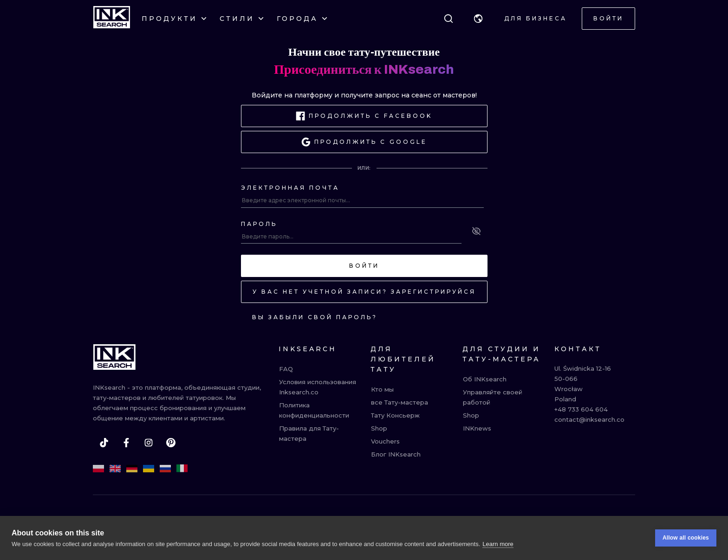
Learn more (498, 544)
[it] (182, 469)
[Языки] (478, 19)
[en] (115, 469)
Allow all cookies (686, 538)
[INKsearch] (112, 19)
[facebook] (126, 443)
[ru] (165, 469)
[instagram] (149, 443)
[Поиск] (448, 19)
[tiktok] (104, 443)
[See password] (476, 231)
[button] (478, 19)
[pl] (98, 469)
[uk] (149, 469)
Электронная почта (290, 188)
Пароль (259, 224)
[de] (132, 469)
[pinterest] (171, 443)
